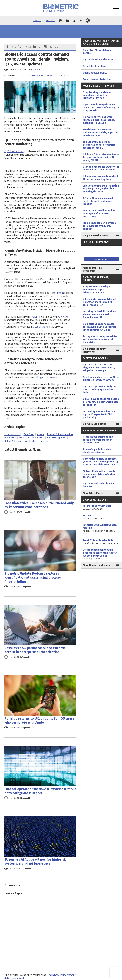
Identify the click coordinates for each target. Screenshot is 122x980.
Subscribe (51, 20)
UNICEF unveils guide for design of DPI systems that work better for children (101, 402)
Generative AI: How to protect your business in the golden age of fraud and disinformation (101, 462)
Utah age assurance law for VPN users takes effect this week (101, 168)
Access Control (28, 75)
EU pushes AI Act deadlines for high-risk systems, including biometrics (35, 861)
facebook (81, 21)
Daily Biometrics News (95, 235)
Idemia (59, 293)
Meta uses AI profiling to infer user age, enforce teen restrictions (100, 214)
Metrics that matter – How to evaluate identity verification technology (99, 474)
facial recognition (57, 438)
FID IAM (101, 517)
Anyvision (29, 434)
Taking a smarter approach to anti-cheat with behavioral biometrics (100, 339)
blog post (41, 377)
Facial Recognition (62, 75)
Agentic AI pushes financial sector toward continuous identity (98, 201)
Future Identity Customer (101, 508)
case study (41, 327)
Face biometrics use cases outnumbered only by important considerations (39, 505)
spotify (88, 21)
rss (61, 21)
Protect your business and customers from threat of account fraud (98, 440)
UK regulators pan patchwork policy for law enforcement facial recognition (100, 302)
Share (14, 47)
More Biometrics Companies (92, 269)
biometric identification (60, 434)
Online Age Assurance (95, 73)
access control (13, 434)
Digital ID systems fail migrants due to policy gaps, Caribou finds (101, 390)
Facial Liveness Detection (97, 79)
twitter (74, 21)
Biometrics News (44, 75)
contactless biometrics (32, 438)
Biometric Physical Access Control (98, 52)
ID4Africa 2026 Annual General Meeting (101, 529)
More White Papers (94, 493)
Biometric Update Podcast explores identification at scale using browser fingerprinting (33, 577)
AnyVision (64, 317)
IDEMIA (9, 441)
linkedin (68, 21)
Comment (54, 47)
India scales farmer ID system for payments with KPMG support (100, 226)
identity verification (27, 441)
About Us (37, 20)
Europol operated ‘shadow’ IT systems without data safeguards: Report (40, 791)
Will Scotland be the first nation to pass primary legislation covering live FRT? (101, 189)
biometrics (10, 438)
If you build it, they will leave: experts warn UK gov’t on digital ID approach (101, 108)
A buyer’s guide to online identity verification (97, 451)
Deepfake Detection (94, 66)
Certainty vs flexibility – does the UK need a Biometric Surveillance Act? (99, 315)
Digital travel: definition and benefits (99, 485)
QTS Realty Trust (14, 151)
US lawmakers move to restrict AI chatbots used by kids (100, 178)
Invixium (34, 317)
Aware (54, 377)
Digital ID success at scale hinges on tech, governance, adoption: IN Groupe (99, 120)
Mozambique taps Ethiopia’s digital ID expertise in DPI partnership (99, 414)
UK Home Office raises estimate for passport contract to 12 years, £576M (101, 157)
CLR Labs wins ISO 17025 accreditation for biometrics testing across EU (99, 145)
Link (40, 47)
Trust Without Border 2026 (101, 542)
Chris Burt (36, 69)
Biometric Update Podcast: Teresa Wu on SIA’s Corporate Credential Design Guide (100, 327)
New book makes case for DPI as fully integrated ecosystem (101, 379)
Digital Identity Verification (98, 60)
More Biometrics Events (96, 565)
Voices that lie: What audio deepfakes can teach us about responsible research (101, 554)
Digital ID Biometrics (95, 424)
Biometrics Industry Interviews (94, 350)
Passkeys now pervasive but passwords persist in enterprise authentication (35, 650)
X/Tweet (27, 47)
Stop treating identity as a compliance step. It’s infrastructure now (98, 95)
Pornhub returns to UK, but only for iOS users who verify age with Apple (39, 720)
